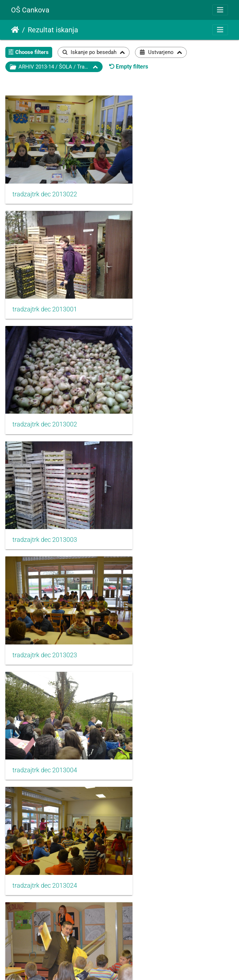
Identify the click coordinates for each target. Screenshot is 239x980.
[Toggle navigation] (220, 10)
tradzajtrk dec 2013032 (45, 902)
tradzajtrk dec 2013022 (45, 182)
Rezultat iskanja (53, 30)
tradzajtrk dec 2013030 (45, 799)
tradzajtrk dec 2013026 (45, 593)
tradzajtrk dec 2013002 (45, 284)
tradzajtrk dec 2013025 (164, 490)
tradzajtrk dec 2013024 (45, 490)
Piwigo (134, 965)
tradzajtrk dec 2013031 (164, 799)
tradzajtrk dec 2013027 (164, 593)
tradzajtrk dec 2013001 (164, 181)
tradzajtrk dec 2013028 (45, 696)
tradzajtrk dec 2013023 (45, 387)
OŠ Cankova (30, 10)
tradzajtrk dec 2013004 (164, 387)
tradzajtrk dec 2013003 (164, 284)
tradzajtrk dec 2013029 (164, 696)
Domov (15, 30)
